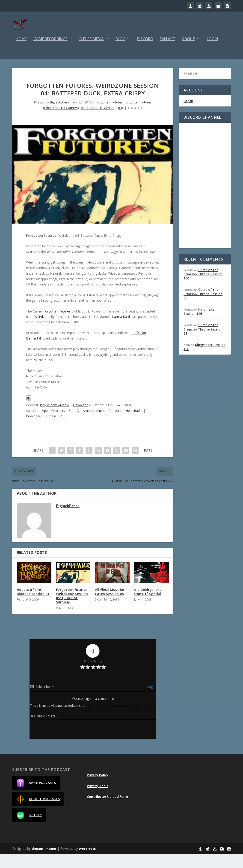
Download (81, 419)
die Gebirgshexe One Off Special (148, 606)
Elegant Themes (44, 863)
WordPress (87, 863)
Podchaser (34, 430)
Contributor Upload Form (107, 811)
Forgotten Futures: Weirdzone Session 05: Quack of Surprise (72, 610)
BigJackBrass (59, 116)
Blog (120, 53)
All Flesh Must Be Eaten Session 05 (110, 606)
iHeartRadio (134, 425)
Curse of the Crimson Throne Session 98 (203, 343)
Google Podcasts (38, 813)
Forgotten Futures (109, 116)
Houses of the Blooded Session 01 (33, 606)
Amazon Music (94, 425)
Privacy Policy (98, 789)
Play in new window (55, 419)
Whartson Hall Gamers (98, 122)
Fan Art (167, 53)
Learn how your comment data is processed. (122, 720)
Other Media (92, 53)
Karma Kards (122, 331)
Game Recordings (50, 53)
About (189, 53)
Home (21, 53)
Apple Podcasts (53, 425)
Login (212, 53)
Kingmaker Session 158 (204, 361)
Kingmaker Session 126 (200, 326)
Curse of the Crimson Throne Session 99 (203, 308)
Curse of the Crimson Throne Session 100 (203, 288)
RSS (63, 430)
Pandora (115, 425)
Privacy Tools (98, 800)
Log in (188, 115)
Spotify (74, 425)
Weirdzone (42, 331)
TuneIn (51, 430)
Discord (145, 53)
